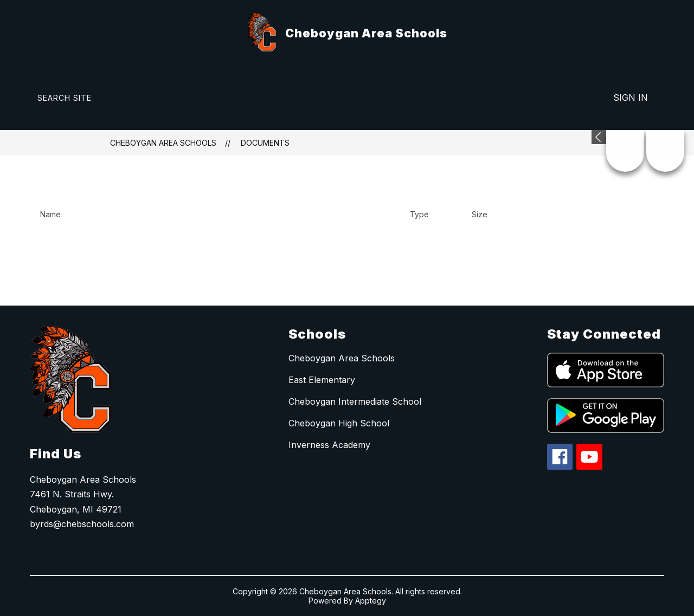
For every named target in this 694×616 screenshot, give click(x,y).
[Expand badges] (599, 137)
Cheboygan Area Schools (163, 143)
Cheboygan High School (339, 423)
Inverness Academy (329, 445)
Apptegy (371, 601)
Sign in (631, 98)
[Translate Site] (158, 98)
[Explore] (557, 98)
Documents (265, 143)
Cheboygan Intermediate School (355, 401)
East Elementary (322, 380)
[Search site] (71, 98)
